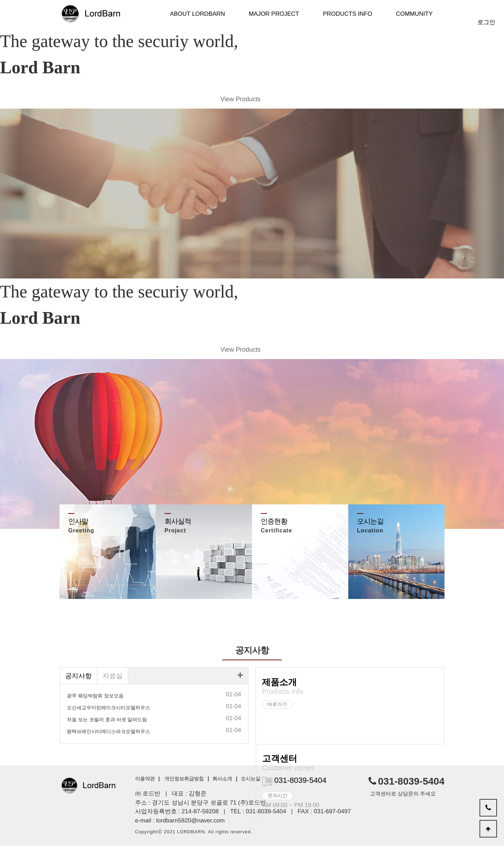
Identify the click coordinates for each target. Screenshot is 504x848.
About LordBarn (197, 14)
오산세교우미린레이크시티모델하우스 (108, 711)
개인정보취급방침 (184, 781)
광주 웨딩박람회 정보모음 (95, 699)
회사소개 (222, 781)
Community (414, 14)
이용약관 (145, 781)
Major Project (274, 14)
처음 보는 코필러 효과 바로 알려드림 (107, 723)
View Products (239, 100)
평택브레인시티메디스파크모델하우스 (108, 735)
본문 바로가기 (0, 0)
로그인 (486, 22)
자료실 (114, 678)
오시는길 (251, 781)
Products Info (347, 14)
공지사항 (79, 678)
